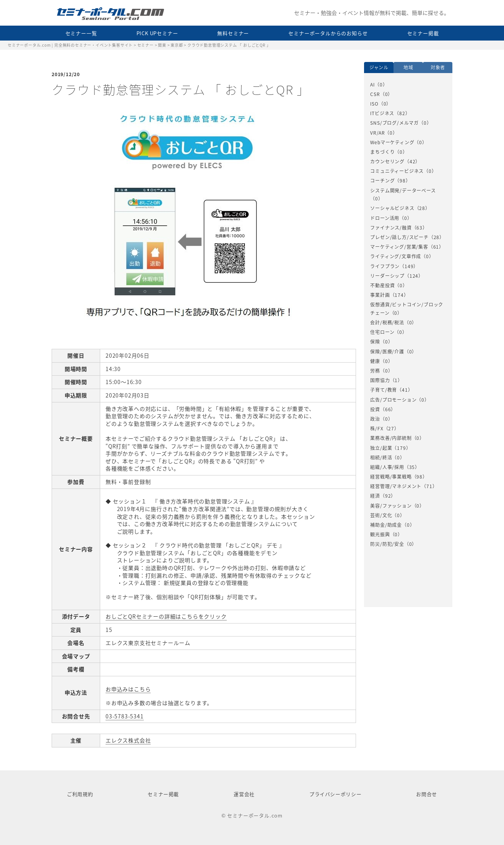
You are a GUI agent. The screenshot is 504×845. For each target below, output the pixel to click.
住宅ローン (382, 332)
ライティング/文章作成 (396, 256)
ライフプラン (385, 266)
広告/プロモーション (393, 400)
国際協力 (380, 380)
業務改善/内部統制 (391, 438)
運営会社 (244, 794)
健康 (375, 361)
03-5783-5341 (125, 716)
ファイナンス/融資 (391, 228)
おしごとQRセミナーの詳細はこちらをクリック (166, 616)
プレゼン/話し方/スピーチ (399, 237)
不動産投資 (382, 285)
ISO (374, 104)
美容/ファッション (391, 506)
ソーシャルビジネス (392, 208)
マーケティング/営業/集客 (399, 247)
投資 (375, 409)
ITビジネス (382, 113)
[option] (408, 315)
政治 (375, 419)
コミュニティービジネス (397, 171)
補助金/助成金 (386, 525)
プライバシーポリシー (335, 794)
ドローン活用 (385, 218)
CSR (375, 94)
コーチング (382, 181)
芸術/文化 (381, 515)
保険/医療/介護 (387, 352)
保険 (375, 342)
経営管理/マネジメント (396, 486)
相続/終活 (381, 458)
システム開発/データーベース (403, 190)
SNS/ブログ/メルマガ (394, 123)
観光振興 (380, 534)
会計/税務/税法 (387, 322)
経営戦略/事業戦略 (391, 477)
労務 (375, 371)
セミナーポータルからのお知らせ (328, 33)
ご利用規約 (80, 794)
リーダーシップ (387, 276)
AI (372, 85)
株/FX (377, 428)
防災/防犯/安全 (387, 544)
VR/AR (377, 133)
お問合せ (427, 794)
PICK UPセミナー (157, 33)
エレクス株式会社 (128, 740)
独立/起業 (381, 448)
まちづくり (382, 152)
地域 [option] (408, 67)
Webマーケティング (392, 142)
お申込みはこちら (128, 689)
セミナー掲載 (423, 33)
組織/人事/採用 (387, 467)
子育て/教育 (384, 390)
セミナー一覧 (81, 33)
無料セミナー (233, 33)
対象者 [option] (438, 67)
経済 (375, 496)
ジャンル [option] (379, 67)
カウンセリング (387, 161)
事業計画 (380, 295)
